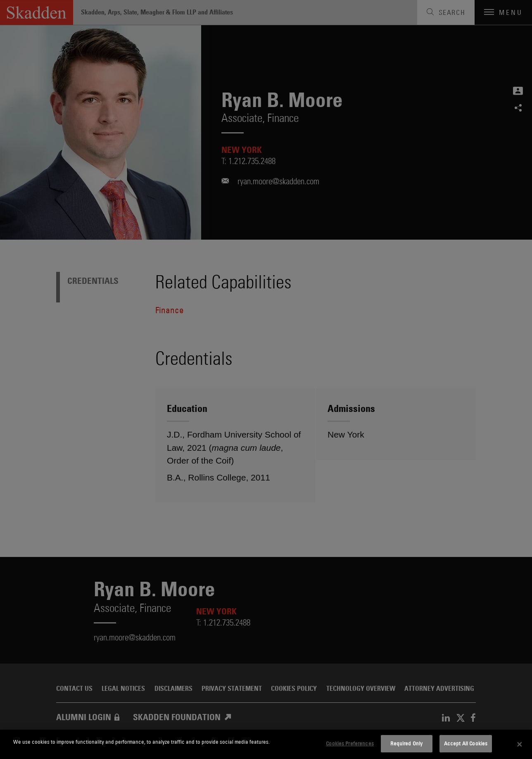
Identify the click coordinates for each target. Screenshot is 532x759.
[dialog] (266, 744)
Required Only (406, 743)
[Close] (520, 745)
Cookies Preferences (350, 743)
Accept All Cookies (466, 743)
